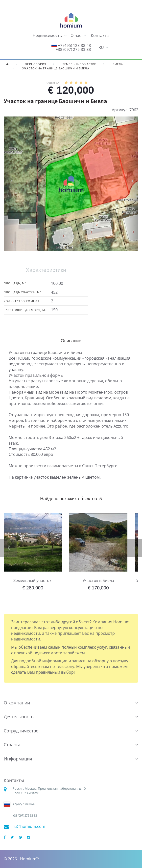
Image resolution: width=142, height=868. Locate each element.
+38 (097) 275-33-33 (73, 49)
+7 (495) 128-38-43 (74, 45)
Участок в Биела (98, 580)
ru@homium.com (29, 826)
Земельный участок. (33, 580)
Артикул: (120, 110)
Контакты (100, 35)
